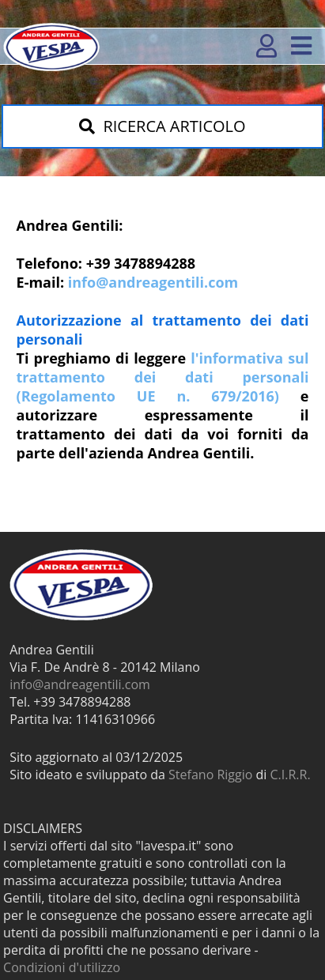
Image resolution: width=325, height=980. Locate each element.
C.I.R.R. (291, 775)
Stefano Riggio (210, 775)
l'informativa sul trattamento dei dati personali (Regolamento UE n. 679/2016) (163, 377)
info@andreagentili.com (153, 282)
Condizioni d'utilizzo (62, 967)
